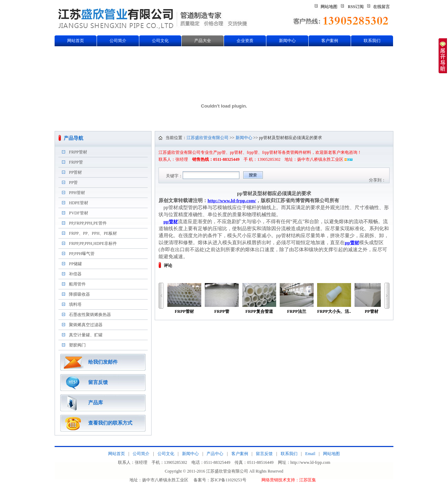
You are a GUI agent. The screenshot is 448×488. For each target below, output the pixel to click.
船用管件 (77, 284)
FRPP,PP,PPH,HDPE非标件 (93, 243)
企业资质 (245, 41)
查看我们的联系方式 (110, 423)
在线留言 (381, 7)
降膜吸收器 (79, 294)
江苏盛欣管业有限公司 (208, 138)
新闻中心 (287, 41)
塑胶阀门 (77, 345)
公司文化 (160, 41)
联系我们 (372, 41)
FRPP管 (76, 162)
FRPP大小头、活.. (334, 298)
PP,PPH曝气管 (82, 254)
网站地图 (329, 7)
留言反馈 (98, 382)
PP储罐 (75, 264)
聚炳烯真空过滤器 (86, 325)
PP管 (73, 183)
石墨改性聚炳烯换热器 (90, 315)
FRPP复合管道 (259, 298)
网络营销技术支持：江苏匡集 (289, 480)
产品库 (96, 403)
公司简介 (118, 41)
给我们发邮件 (103, 362)
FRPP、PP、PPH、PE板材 (93, 233)
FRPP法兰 (297, 298)
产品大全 (203, 41)
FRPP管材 (78, 152)
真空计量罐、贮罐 (86, 335)
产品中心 (215, 454)
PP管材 (75, 172)
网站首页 (76, 41)
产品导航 (73, 138)
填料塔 (75, 304)
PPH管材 (77, 193)
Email (310, 454)
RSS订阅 (356, 7)
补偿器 (75, 274)
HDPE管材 (79, 203)
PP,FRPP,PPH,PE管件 (88, 223)
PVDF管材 (79, 213)
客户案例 (330, 41)
